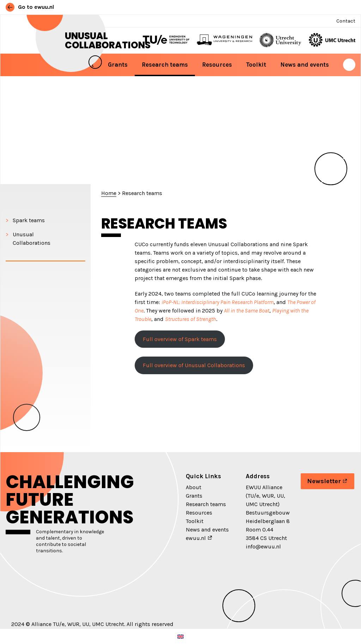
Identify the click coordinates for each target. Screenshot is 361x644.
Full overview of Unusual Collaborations (194, 365)
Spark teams (29, 220)
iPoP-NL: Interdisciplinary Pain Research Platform (218, 302)
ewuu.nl (196, 538)
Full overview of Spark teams (180, 339)
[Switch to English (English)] (180, 636)
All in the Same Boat (247, 311)
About (194, 487)
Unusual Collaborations (108, 41)
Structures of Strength (191, 319)
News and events (305, 65)
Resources (217, 65)
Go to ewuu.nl (30, 7)
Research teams (165, 65)
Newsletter (324, 481)
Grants (118, 65)
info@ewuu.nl (263, 546)
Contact (346, 21)
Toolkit (256, 65)
